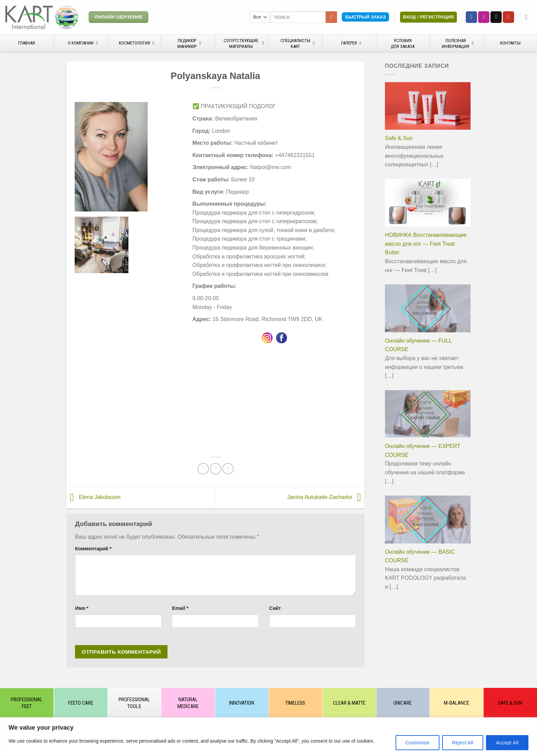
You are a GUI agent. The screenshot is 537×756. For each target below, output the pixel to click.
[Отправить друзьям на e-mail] (216, 469)
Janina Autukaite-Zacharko (326, 497)
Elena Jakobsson (93, 497)
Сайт (275, 608)
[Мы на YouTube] (508, 17)
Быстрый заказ (365, 17)
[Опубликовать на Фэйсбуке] (203, 469)
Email (180, 608)
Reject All (463, 743)
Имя (82, 608)
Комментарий (93, 549)
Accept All (507, 743)
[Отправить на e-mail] (496, 17)
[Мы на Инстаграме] (484, 17)
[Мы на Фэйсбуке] (471, 17)
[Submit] (331, 17)
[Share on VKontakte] (228, 469)
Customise (417, 743)
